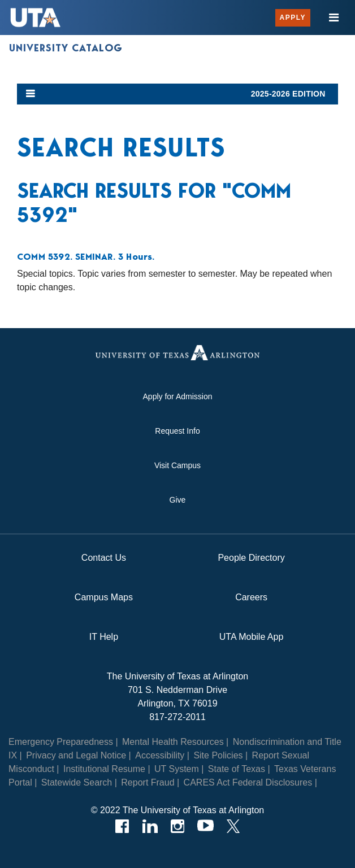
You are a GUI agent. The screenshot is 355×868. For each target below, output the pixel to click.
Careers (251, 597)
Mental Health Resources (173, 742)
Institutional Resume (104, 769)
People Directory (251, 558)
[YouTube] (205, 826)
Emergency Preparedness (61, 742)
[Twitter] (233, 826)
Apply (293, 18)
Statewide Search (77, 782)
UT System (177, 769)
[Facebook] (122, 826)
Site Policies (218, 755)
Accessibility (160, 755)
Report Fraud (148, 782)
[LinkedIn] (150, 826)
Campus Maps (104, 597)
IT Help (104, 637)
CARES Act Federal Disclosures (248, 782)
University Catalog (66, 48)
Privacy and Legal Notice (76, 755)
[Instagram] (178, 826)
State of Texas (237, 769)
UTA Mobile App (252, 637)
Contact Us (104, 558)
